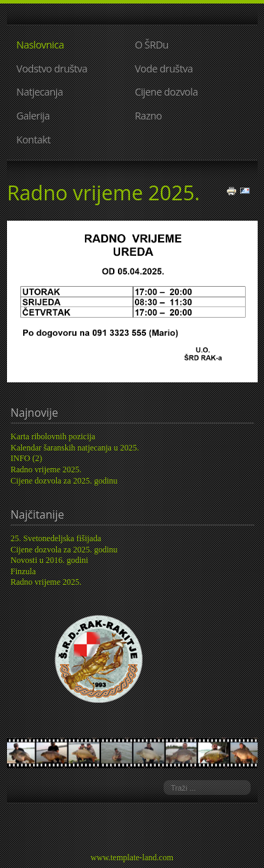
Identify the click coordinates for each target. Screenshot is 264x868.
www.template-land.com (132, 857)
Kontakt (33, 140)
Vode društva (164, 69)
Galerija (33, 116)
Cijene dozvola (166, 92)
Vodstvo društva (52, 69)
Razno (148, 116)
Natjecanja (39, 92)
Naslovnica (40, 45)
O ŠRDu (152, 45)
